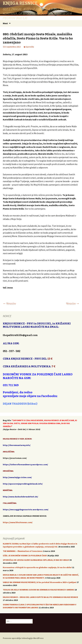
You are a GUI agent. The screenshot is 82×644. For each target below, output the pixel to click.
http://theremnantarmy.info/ (17, 445)
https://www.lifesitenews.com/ (18, 522)
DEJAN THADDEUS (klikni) (20, 404)
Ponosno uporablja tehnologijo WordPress (23, 638)
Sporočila (30, 47)
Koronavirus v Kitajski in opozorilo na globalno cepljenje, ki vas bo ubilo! (37, 567)
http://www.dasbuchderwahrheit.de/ (20, 497)
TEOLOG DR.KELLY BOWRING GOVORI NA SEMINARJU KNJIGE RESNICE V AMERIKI (39, 590)
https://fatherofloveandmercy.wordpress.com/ (25, 464)
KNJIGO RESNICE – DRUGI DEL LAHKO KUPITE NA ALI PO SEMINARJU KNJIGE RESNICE (40, 597)
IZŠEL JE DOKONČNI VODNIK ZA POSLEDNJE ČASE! (25, 556)
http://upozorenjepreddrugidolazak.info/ (23, 484)
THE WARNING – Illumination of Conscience (23, 551)
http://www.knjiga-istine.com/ (17, 477)
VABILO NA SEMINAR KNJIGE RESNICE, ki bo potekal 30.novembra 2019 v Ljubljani (40, 582)
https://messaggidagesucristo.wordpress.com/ (26, 510)
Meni (5, 23)
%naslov (9, 303)
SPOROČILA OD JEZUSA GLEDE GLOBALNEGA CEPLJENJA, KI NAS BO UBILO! (36, 560)
